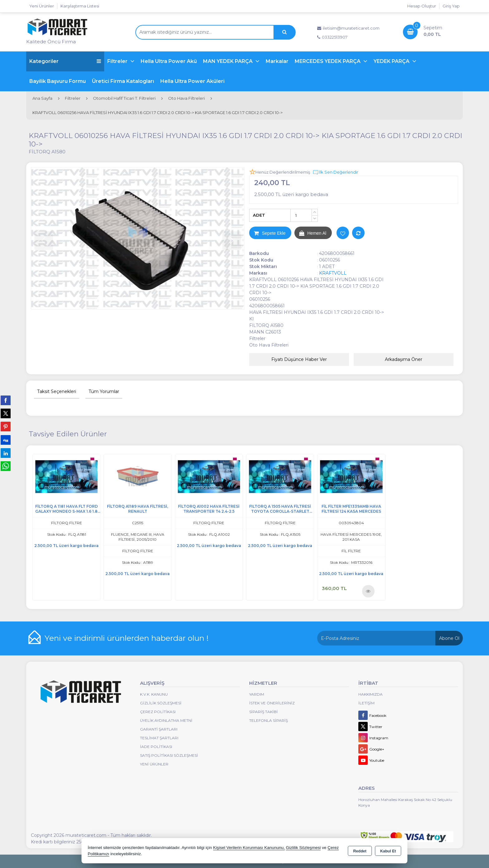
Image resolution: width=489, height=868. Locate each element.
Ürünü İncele (368, 591)
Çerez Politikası (158, 712)
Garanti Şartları (159, 729)
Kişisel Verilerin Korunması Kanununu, (249, 848)
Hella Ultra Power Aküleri (192, 81)
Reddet (360, 851)
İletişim (366, 703)
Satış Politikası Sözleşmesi (169, 755)
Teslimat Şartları (159, 738)
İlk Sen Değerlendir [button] (335, 172)
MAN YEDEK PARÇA (228, 61)
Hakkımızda (370, 694)
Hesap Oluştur (422, 6)
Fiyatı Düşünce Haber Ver (299, 359)
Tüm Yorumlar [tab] (104, 391)
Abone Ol (449, 638)
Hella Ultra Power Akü (169, 61)
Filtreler (118, 61)
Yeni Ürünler (154, 764)
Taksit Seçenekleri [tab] (57, 391)
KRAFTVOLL (333, 273)
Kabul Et (388, 851)
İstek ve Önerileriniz (272, 703)
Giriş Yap (451, 6)
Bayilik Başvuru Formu (58, 81)
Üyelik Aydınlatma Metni (166, 720)
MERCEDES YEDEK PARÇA (328, 61)
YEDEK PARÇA (392, 61)
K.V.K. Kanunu (154, 694)
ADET (259, 215)
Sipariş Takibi (264, 712)
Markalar (277, 61)
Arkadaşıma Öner (404, 359)
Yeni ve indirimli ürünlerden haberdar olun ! (127, 638)
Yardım (257, 694)
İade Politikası (156, 747)
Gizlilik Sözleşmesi (161, 703)
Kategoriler (65, 61)
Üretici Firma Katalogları (123, 81)
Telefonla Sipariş (269, 720)
